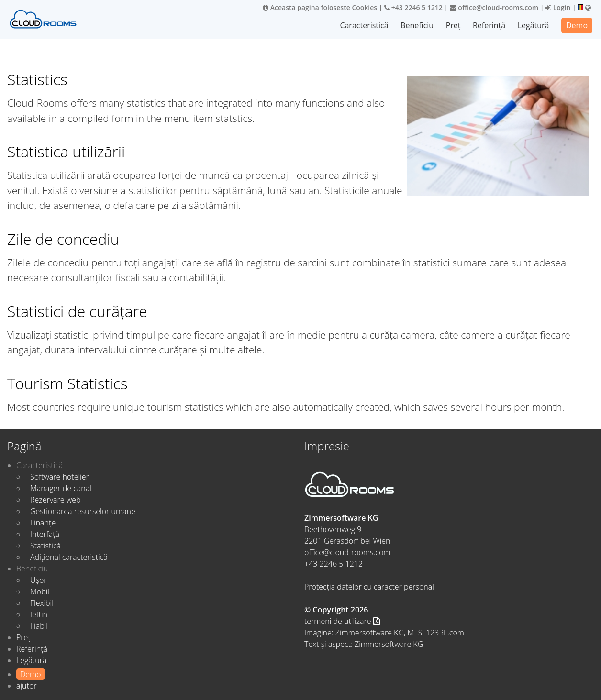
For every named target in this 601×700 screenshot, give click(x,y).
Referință (489, 25)
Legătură (534, 25)
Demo (577, 25)
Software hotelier (60, 477)
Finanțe (43, 523)
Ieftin (39, 614)
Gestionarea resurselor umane (83, 511)
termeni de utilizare (342, 621)
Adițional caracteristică (69, 557)
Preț (453, 25)
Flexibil (42, 603)
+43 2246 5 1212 (413, 7)
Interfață (45, 534)
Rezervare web (56, 500)
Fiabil (39, 626)
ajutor (27, 686)
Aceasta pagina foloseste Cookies (320, 7)
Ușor (39, 580)
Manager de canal (61, 488)
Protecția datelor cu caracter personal (369, 587)
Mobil (40, 591)
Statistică (45, 546)
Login (558, 7)
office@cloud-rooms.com (494, 7)
